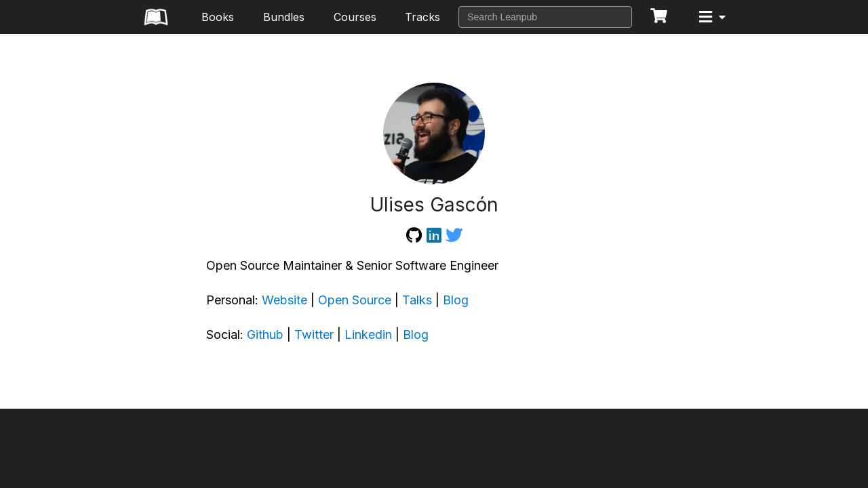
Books (218, 17)
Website (284, 300)
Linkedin (368, 334)
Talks (417, 300)
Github (265, 334)
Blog (456, 300)
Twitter (314, 334)
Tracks (422, 17)
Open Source (355, 300)
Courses (355, 17)
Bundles (284, 17)
